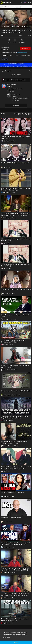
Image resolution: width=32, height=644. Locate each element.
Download (22, 41)
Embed (15, 41)
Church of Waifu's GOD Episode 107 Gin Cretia (16, 391)
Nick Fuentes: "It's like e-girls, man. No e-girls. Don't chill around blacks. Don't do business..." (15, 214)
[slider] (9, 26)
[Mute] (25, 26)
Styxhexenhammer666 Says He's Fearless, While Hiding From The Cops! (14, 442)
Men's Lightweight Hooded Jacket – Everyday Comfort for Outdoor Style (15, 189)
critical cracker (5, 48)
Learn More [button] (6, 637)
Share (9, 41)
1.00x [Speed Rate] (17, 26)
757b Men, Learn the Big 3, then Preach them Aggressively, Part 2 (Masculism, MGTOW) (15, 569)
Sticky (16, 114)
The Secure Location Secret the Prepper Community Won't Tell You (14, 341)
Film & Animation (22, 53)
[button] (25, 2)
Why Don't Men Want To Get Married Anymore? (16, 290)
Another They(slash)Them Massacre (13, 492)
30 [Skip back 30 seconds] (19, 26)
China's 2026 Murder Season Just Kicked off (15, 163)
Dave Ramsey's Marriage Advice (11, 518)
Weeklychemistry (12, 85)
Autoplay (24, 114)
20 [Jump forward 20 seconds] (22, 26)
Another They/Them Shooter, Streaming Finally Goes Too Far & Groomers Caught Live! (16, 544)
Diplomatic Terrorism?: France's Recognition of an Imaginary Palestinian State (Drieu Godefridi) (16, 469)
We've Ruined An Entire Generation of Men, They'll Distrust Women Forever (14, 417)
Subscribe (25, 48)
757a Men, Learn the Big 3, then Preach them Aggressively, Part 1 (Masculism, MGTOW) (15, 594)
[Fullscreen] (30, 26)
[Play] (2, 26)
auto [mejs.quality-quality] (27, 26)
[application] (16, 19)
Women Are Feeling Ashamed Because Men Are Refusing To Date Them (15, 620)
